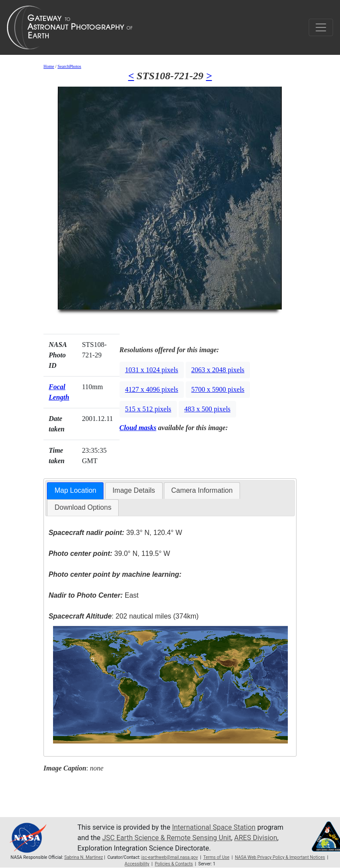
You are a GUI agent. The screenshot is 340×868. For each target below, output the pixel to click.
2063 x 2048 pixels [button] (218, 370)
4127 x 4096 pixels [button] (152, 389)
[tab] (75, 491)
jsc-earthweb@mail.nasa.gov (170, 857)
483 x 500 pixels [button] (207, 409)
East (94, 595)
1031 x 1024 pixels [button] (152, 370)
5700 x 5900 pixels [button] (218, 389)
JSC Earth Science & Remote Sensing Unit (167, 838)
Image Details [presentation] (134, 490)
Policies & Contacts (174, 864)
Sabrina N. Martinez (84, 857)
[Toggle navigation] (321, 27)
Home (49, 66)
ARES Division (256, 838)
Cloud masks (138, 428)
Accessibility (137, 864)
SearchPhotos (69, 66)
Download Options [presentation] (83, 507)
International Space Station (214, 827)
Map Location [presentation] (75, 490)
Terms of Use (216, 857)
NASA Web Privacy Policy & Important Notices (280, 857)
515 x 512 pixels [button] (148, 409)
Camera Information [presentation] (202, 490)
